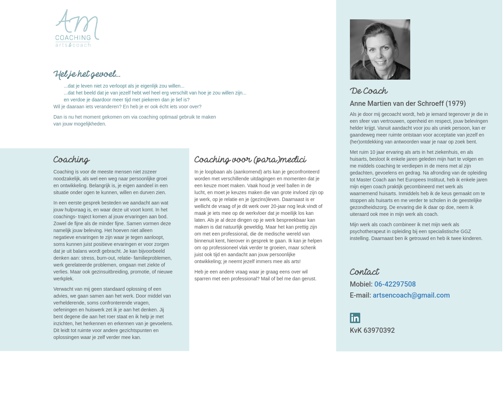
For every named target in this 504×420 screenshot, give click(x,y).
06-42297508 (394, 284)
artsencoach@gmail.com (411, 295)
